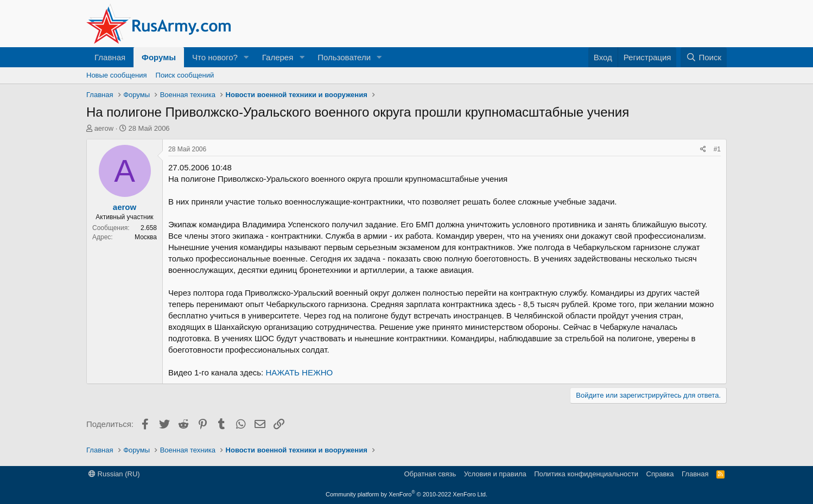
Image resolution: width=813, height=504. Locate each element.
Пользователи (344, 57)
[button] (246, 57)
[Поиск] (704, 57)
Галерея (278, 57)
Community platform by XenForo (406, 494)
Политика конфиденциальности (586, 474)
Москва (146, 237)
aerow (104, 128)
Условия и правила (495, 474)
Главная (110, 57)
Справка (660, 474)
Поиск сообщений (185, 75)
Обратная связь (430, 474)
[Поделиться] (703, 149)
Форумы (159, 57)
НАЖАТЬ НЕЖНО (299, 372)
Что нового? (215, 57)
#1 (717, 149)
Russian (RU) (114, 474)
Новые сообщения (117, 75)
